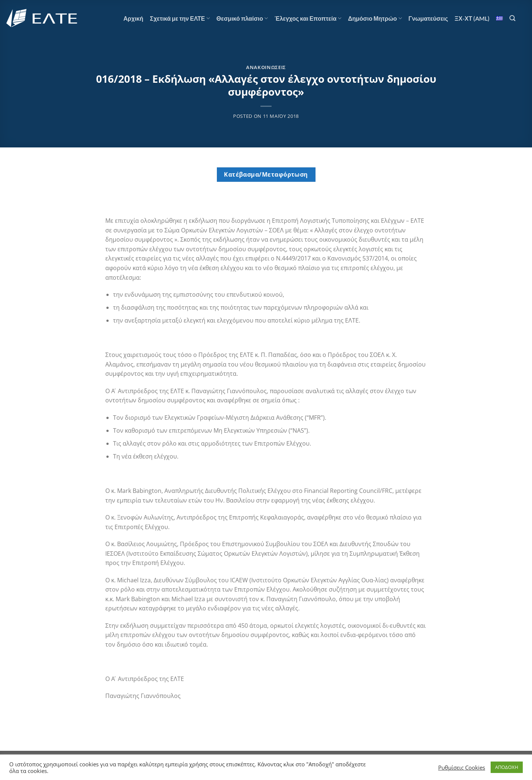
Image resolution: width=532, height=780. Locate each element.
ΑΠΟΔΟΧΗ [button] (507, 767)
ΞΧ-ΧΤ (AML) (472, 18)
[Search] (512, 18)
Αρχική (133, 18)
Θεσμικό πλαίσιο (242, 18)
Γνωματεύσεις (428, 18)
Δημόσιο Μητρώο (375, 18)
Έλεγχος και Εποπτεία (308, 18)
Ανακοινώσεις (266, 67)
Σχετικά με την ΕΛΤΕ (180, 18)
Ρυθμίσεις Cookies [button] (462, 767)
